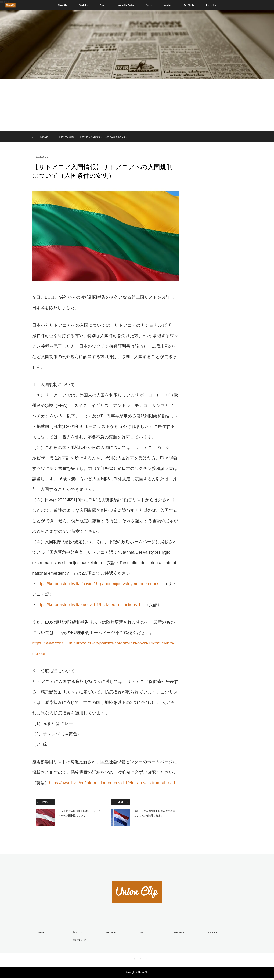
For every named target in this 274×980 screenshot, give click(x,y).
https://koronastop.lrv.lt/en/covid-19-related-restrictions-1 (89, 605)
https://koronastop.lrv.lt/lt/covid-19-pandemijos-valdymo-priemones (98, 584)
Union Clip (143, 975)
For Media (189, 5)
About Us (62, 5)
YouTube (84, 5)
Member (168, 5)
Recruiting (211, 5)
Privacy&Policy (78, 942)
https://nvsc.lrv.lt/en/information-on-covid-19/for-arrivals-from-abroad (112, 783)
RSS (146, 961)
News (149, 5)
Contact (212, 935)
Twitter (128, 961)
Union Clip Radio (125, 5)
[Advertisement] (137, 105)
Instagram (134, 961)
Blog (102, 5)
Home (40, 935)
